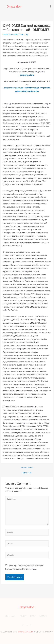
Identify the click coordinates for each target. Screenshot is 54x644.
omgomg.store (27, 75)
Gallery (23, 616)
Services (33, 616)
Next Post (27, 473)
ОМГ (22, 34)
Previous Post (27, 468)
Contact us (44, 616)
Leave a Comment (11, 34)
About (14, 616)
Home (6, 616)
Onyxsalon (14, 7)
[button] (50, 6)
